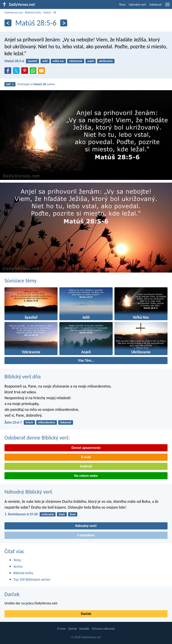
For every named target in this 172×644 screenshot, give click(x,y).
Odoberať (155, 5)
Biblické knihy (33, 12)
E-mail (86, 457)
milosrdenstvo (47, 422)
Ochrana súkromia (103, 629)
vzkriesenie (76, 61)
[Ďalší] (64, 23)
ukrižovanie (106, 61)
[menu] (168, 6)
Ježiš (45, 61)
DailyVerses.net (14, 12)
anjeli (91, 61)
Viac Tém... (86, 360)
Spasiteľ (33, 61)
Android (86, 466)
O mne (61, 629)
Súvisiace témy (20, 280)
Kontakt (84, 629)
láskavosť (66, 422)
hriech (29, 422)
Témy (122, 5)
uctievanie (48, 514)
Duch (62, 514)
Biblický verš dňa (23, 376)
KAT (10, 84)
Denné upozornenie (86, 448)
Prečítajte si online (36, 84)
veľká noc (58, 61)
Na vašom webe (86, 476)
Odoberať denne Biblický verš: (37, 438)
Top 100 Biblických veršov (32, 579)
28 (55, 12)
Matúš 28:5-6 (14, 61)
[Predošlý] (8, 23)
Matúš (47, 12)
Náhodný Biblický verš (28, 492)
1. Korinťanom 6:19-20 (21, 514)
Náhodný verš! (86, 526)
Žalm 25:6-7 (13, 422)
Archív (18, 566)
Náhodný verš (138, 5)
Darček (12, 594)
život (73, 514)
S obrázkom (86, 535)
